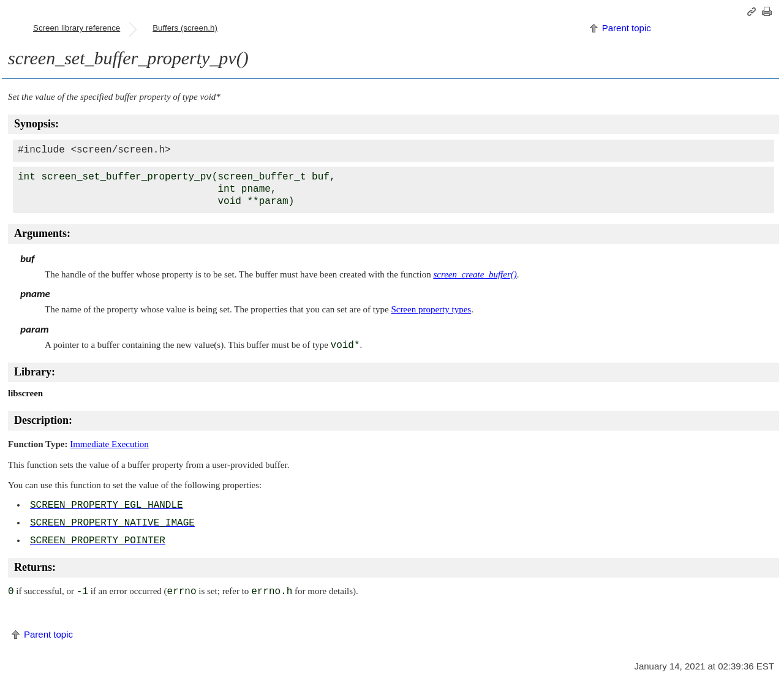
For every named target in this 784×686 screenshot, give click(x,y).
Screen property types (431, 309)
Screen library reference (77, 28)
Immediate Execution (109, 444)
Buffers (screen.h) (185, 28)
